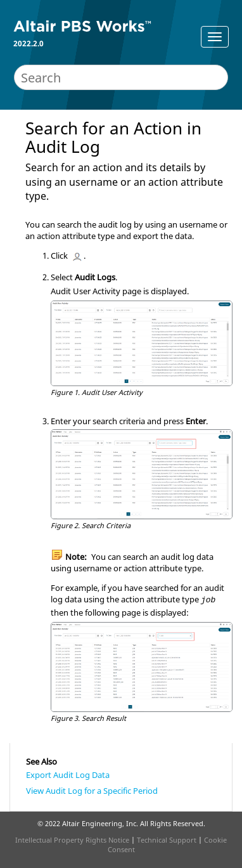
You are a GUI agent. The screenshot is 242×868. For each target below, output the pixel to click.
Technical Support (167, 840)
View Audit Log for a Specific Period (92, 791)
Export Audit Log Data (68, 775)
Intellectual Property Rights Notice (72, 840)
